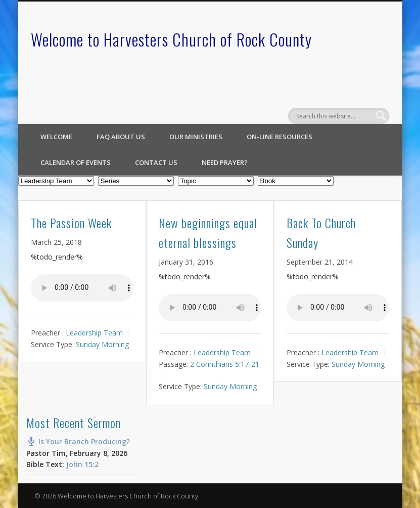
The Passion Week (71, 223)
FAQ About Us (121, 137)
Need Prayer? (225, 162)
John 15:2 (82, 464)
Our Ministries (196, 137)
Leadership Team (94, 333)
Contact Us (156, 162)
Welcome (56, 137)
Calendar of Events (76, 162)
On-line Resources (279, 137)
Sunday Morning (102, 344)
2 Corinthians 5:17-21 (225, 364)
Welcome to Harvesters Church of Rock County (171, 39)
